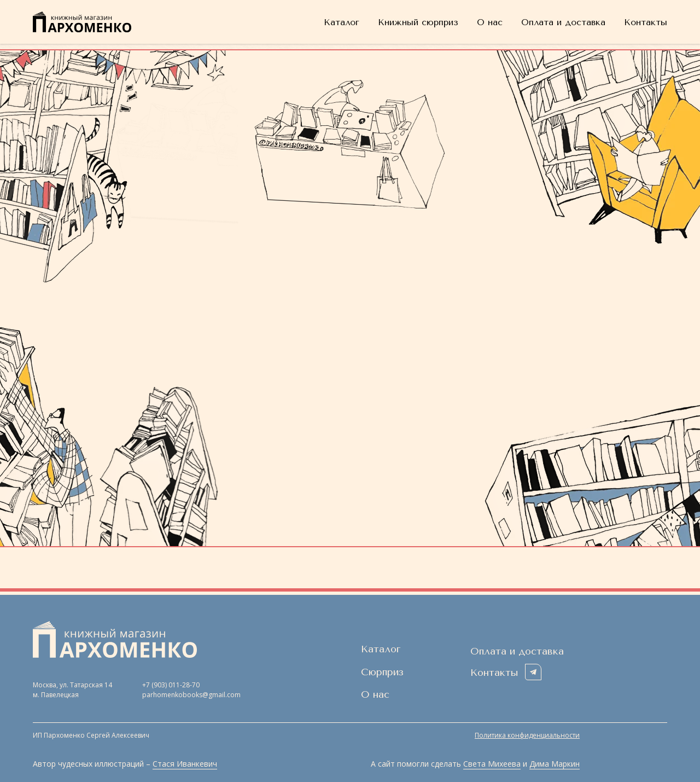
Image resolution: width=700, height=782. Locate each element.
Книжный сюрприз (418, 22)
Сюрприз (382, 672)
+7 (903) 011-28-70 (171, 685)
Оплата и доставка (563, 22)
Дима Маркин (555, 764)
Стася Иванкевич (185, 764)
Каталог (342, 22)
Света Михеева (492, 764)
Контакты (646, 22)
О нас (490, 22)
